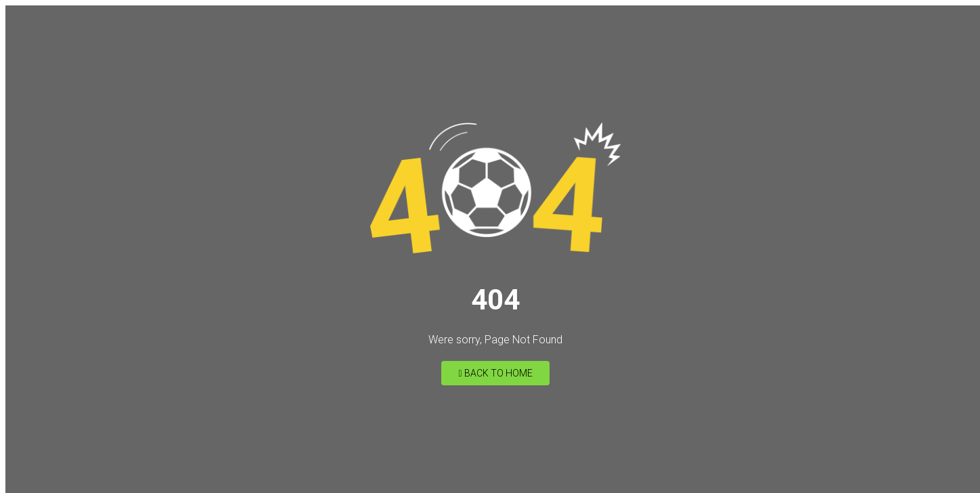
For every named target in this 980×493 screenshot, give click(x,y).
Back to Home (495, 373)
